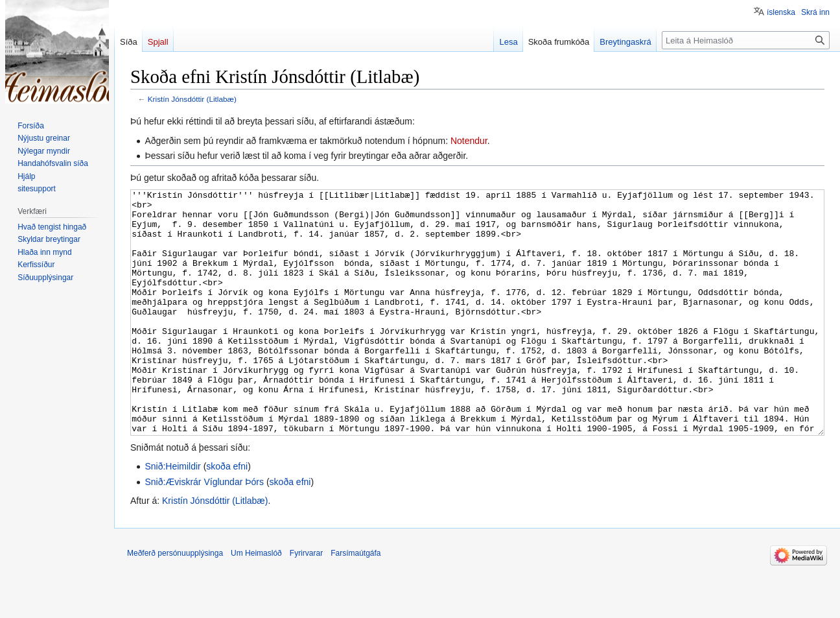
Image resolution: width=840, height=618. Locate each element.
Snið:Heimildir (172, 515)
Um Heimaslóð (256, 602)
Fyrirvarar (306, 602)
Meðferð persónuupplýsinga (175, 602)
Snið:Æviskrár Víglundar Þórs (204, 530)
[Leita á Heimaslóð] (746, 40)
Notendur (469, 141)
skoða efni (227, 515)
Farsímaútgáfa (356, 602)
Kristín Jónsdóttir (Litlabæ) (192, 99)
